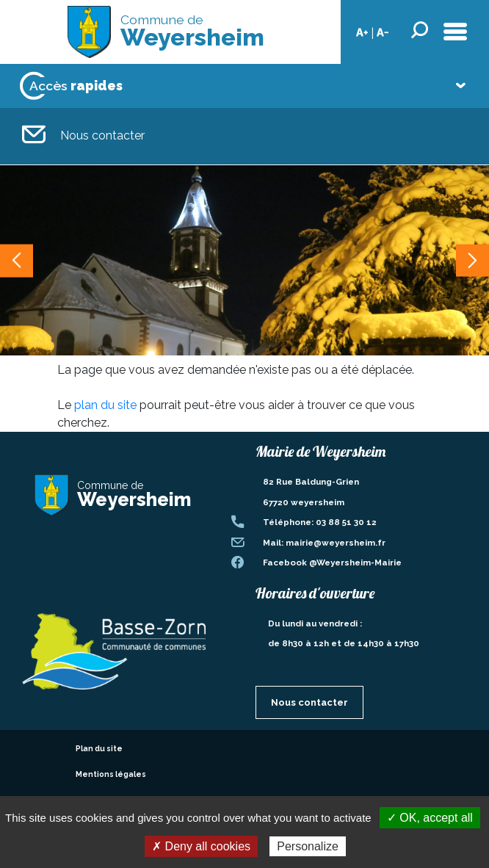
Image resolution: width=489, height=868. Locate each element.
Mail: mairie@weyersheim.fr (324, 543)
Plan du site (99, 748)
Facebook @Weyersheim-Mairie (332, 563)
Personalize (308, 846)
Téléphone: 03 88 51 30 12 (320, 522)
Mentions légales (111, 774)
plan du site (105, 405)
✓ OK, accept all (430, 818)
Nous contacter (83, 136)
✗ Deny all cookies (201, 846)
